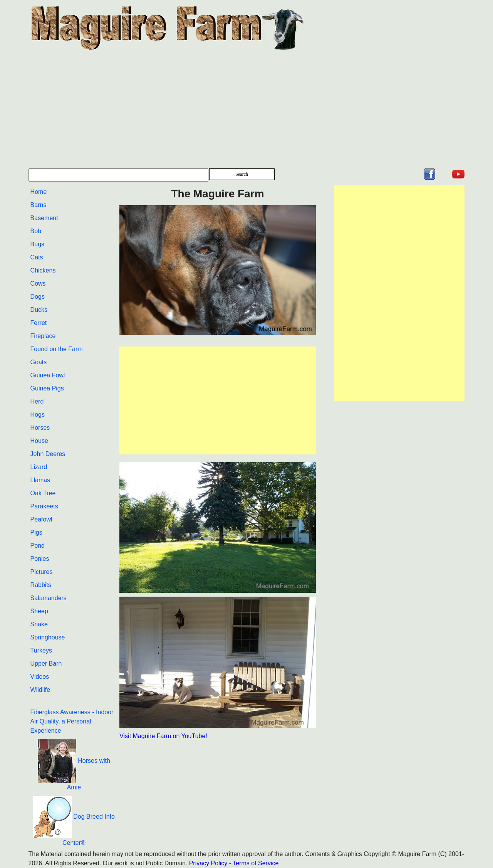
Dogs (38, 297)
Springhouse (48, 637)
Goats (39, 362)
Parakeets (44, 506)
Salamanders (49, 598)
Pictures (42, 572)
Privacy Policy (208, 863)
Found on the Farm (57, 349)
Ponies (40, 559)
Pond (38, 546)
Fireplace (43, 336)
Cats (37, 257)
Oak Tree (43, 493)
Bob (36, 231)
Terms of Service (256, 863)
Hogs (38, 415)
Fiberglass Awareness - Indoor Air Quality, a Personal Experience (72, 721)
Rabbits (41, 585)
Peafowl (41, 519)
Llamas (40, 480)
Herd (37, 401)
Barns (39, 205)
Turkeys (41, 650)
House (39, 441)
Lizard (39, 467)
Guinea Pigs (47, 388)
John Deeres (48, 454)
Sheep (39, 611)
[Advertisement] (247, 111)
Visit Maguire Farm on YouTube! (163, 736)
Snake (39, 624)
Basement (44, 218)
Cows (38, 283)
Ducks (39, 310)
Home (39, 192)
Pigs (36, 532)
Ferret (39, 323)
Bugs (37, 244)
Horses (40, 428)
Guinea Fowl (48, 375)
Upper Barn (46, 664)
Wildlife (40, 690)
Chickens (43, 270)
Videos (40, 677)
